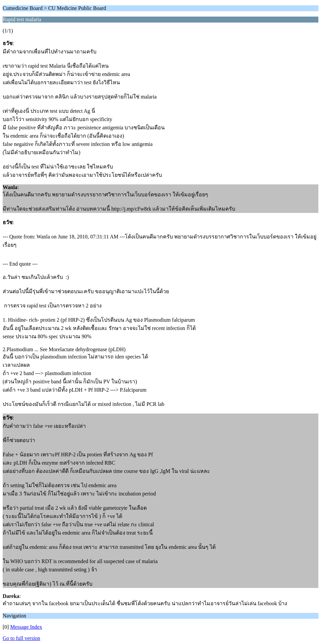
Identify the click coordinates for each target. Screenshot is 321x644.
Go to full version (21, 638)
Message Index (26, 627)
